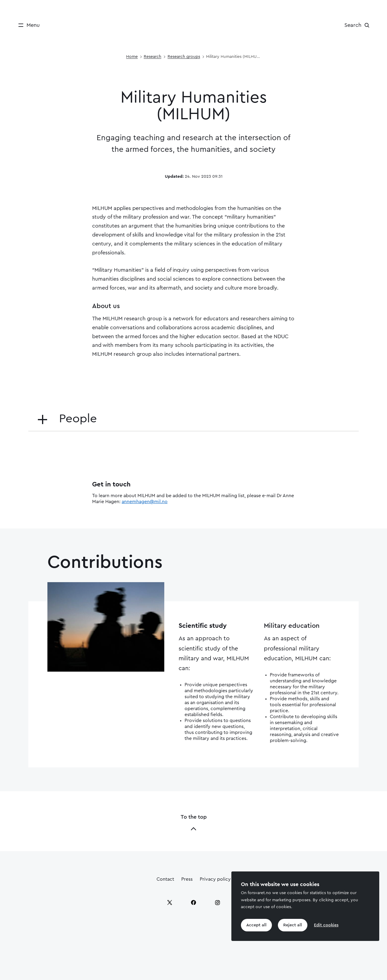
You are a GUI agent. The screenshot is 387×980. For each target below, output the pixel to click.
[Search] (359, 25)
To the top (194, 823)
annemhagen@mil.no (145, 502)
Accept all (256, 925)
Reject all (293, 925)
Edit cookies (326, 925)
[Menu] (27, 25)
